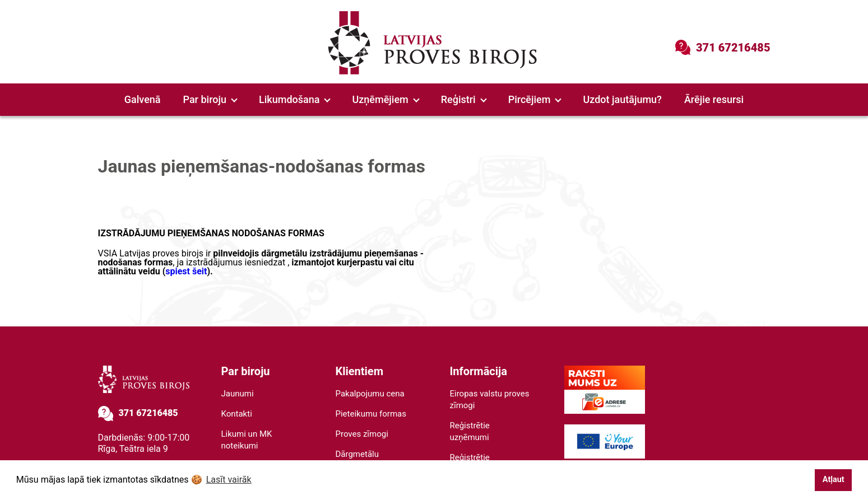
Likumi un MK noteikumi (247, 440)
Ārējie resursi (714, 99)
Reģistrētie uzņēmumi (470, 431)
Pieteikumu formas (371, 414)
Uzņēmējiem (386, 99)
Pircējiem (535, 99)
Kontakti (237, 414)
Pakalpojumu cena (370, 394)
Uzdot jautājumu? (622, 99)
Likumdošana (295, 99)
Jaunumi (238, 394)
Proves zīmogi (362, 434)
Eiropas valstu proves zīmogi (490, 399)
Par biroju (210, 99)
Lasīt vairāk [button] (229, 480)
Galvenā (143, 99)
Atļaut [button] (834, 480)
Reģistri (464, 99)
